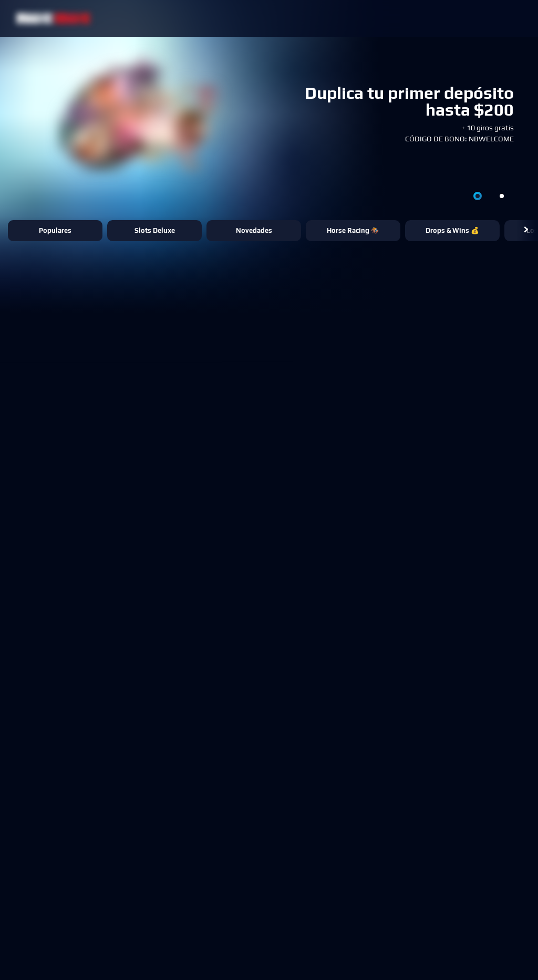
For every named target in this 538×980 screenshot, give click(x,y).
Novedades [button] (254, 230)
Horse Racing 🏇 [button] (353, 230)
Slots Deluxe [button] (155, 230)
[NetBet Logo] (54, 18)
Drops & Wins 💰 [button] (452, 230)
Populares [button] (55, 230)
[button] (526, 231)
